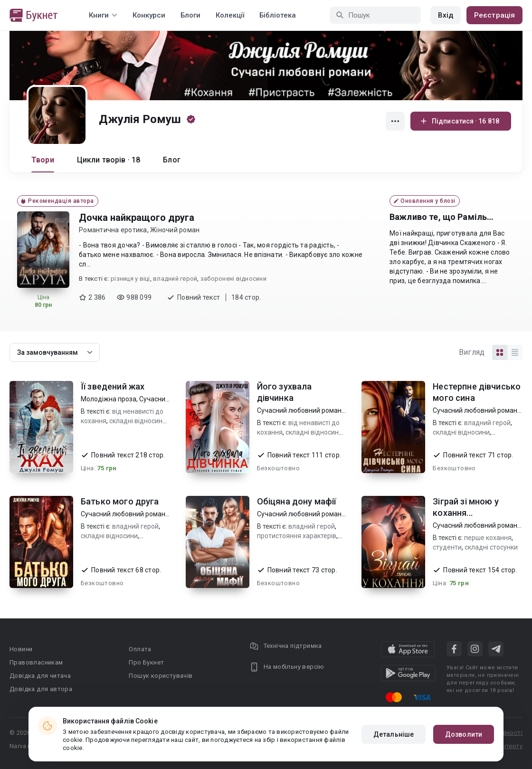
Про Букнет (146, 662)
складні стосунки (491, 547)
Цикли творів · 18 (109, 160)
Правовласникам (36, 662)
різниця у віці (130, 279)
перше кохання (488, 538)
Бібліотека (278, 15)
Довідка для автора (41, 689)
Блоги (190, 15)
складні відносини (138, 421)
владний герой (175, 279)
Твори (43, 160)
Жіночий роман (175, 230)
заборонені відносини (233, 279)
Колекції (230, 15)
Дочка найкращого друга (137, 218)
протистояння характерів (297, 536)
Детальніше (394, 734)
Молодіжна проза (109, 399)
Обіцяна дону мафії (297, 501)
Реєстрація (494, 15)
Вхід (446, 15)
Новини (21, 649)
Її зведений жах (113, 386)
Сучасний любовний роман (299, 410)
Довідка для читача (40, 676)
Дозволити (464, 734)
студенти (447, 547)
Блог (172, 160)
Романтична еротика (113, 230)
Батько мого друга (120, 501)
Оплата (140, 649)
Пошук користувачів (161, 676)
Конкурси (149, 15)
